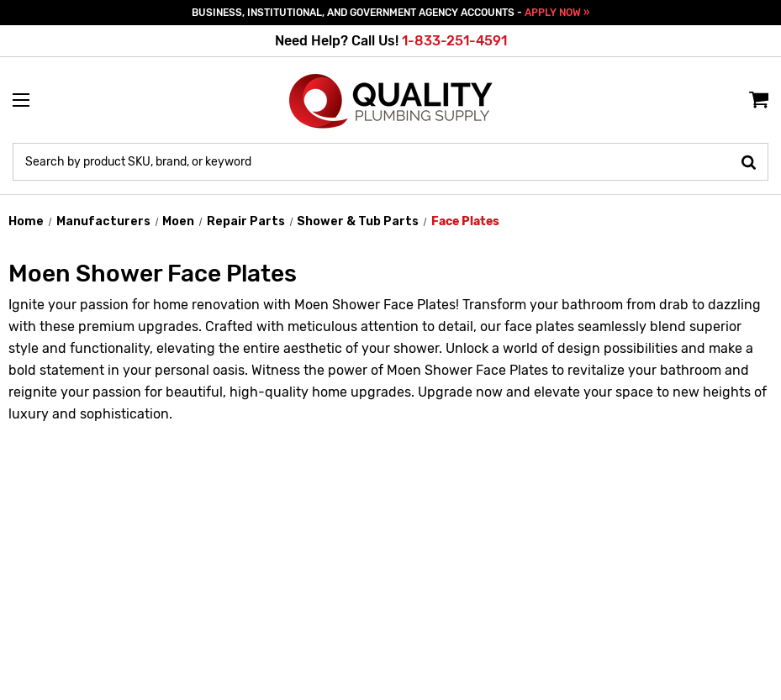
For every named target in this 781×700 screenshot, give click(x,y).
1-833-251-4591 (454, 41)
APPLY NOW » (557, 13)
